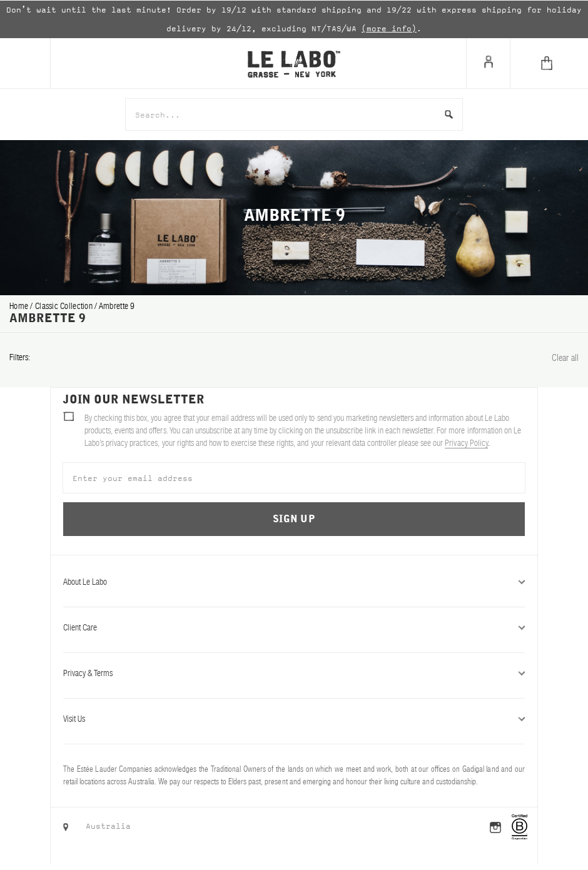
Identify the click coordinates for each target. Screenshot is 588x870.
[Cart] (549, 63)
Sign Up (294, 519)
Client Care (294, 627)
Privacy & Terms (294, 673)
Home (20, 306)
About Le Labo (294, 582)
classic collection (65, 306)
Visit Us (294, 719)
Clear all (565, 357)
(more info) (389, 29)
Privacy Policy (466, 443)
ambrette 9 (117, 306)
